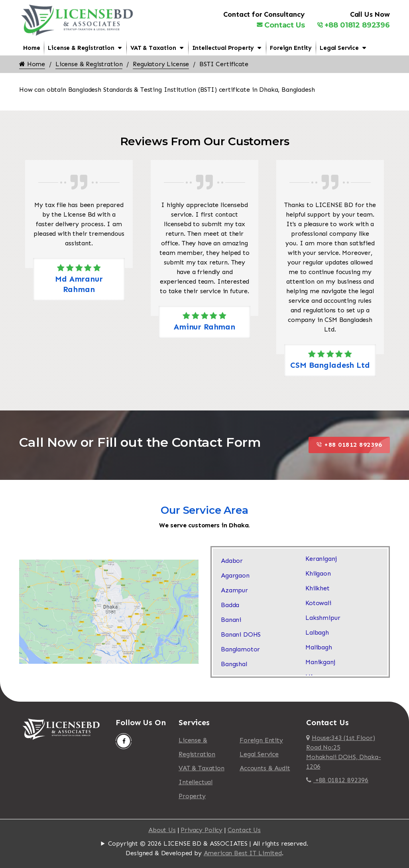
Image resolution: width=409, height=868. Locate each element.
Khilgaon (318, 573)
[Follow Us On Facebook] (124, 741)
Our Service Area (204, 510)
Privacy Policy (202, 830)
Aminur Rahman (204, 327)
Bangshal (234, 664)
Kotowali (318, 603)
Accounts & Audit (265, 768)
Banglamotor (240, 649)
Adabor (232, 561)
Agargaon (235, 575)
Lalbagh (317, 632)
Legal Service (339, 48)
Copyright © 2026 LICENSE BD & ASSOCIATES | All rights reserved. (208, 843)
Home (31, 48)
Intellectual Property (223, 48)
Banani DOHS (241, 634)
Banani (231, 620)
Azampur (234, 590)
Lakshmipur (323, 618)
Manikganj (320, 662)
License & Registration (81, 48)
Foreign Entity (291, 48)
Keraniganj (321, 559)
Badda (230, 605)
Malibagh (319, 647)
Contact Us (281, 25)
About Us (162, 830)
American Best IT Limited (243, 853)
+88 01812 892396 (353, 25)
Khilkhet (318, 588)
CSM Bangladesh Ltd (330, 365)
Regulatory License (161, 64)
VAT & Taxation (153, 48)
